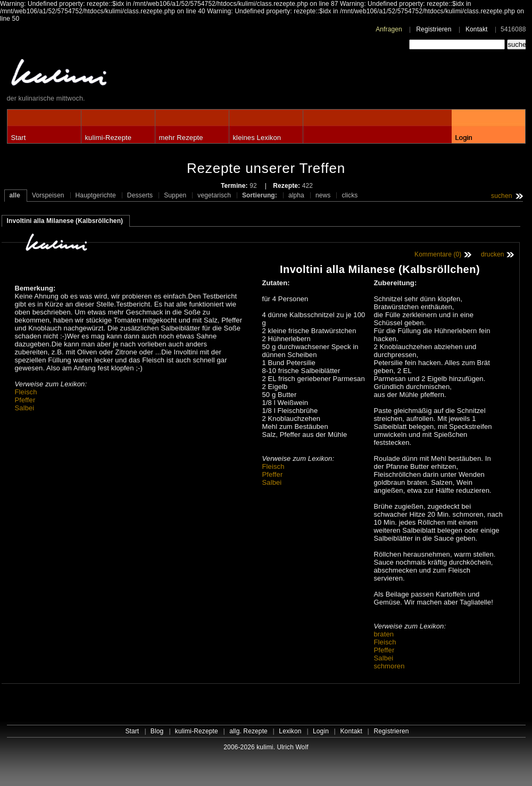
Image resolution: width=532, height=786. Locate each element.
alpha (296, 195)
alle (15, 195)
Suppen (175, 195)
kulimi (108, 75)
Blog (157, 731)
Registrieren (434, 29)
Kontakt (477, 29)
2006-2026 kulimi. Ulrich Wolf (266, 747)
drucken (493, 254)
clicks (350, 195)
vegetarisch (214, 195)
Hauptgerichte (96, 195)
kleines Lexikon (257, 138)
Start (19, 138)
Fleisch (26, 392)
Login (464, 138)
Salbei (25, 408)
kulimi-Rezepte (109, 138)
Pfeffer (25, 400)
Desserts (140, 195)
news (323, 195)
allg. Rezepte (248, 731)
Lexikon (290, 731)
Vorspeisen (48, 195)
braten (384, 634)
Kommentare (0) (438, 254)
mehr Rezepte (181, 138)
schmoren (389, 666)
